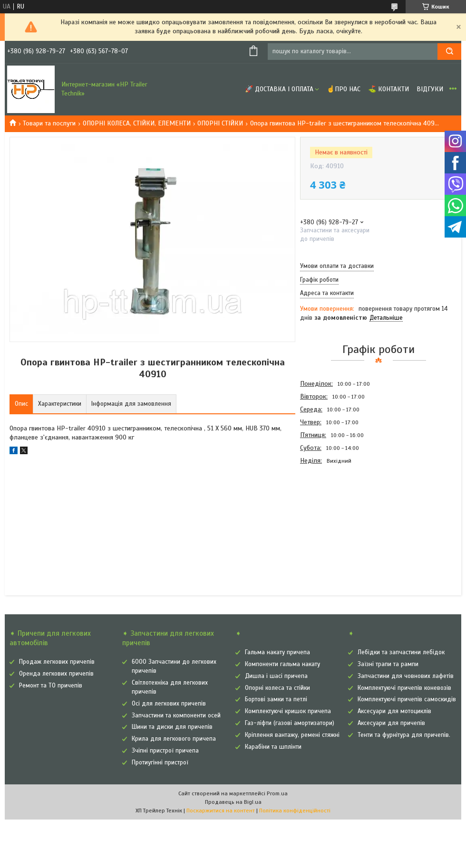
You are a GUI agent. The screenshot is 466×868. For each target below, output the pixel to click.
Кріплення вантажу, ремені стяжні (292, 735)
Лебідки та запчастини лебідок (401, 652)
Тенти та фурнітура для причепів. (404, 735)
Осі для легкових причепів (169, 704)
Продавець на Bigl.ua (233, 802)
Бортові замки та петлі (276, 699)
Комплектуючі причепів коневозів (404, 688)
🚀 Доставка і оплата (279, 89)
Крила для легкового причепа (174, 739)
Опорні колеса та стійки (277, 688)
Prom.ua (277, 793)
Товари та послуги (49, 123)
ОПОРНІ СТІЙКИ (220, 123)
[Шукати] (449, 52)
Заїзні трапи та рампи (388, 664)
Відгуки (430, 89)
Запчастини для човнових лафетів (406, 676)
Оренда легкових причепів (56, 674)
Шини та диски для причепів (172, 727)
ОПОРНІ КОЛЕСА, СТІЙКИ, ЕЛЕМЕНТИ (137, 123)
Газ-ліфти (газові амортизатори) (290, 723)
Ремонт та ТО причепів (51, 686)
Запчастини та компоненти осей (176, 715)
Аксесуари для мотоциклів (394, 711)
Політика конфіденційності (295, 811)
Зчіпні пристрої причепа (165, 751)
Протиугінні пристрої (160, 763)
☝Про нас (344, 89)
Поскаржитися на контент (221, 811)
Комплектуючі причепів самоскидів (407, 699)
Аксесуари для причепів (391, 723)
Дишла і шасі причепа (276, 676)
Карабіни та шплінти (273, 747)
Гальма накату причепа (277, 652)
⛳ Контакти (388, 89)
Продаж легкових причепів (57, 662)
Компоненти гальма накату (282, 664)
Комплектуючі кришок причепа (288, 711)
